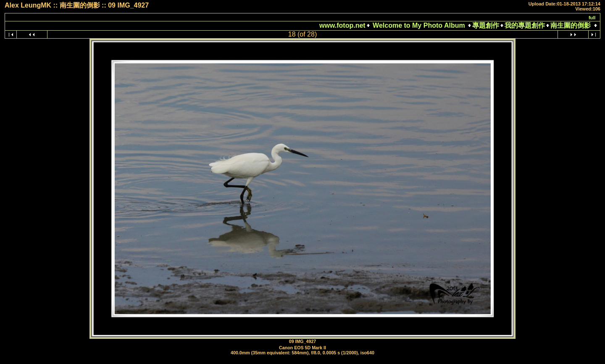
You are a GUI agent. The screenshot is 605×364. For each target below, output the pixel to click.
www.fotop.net (342, 25)
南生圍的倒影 (571, 25)
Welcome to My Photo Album (419, 25)
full (592, 18)
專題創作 (486, 25)
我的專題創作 (525, 25)
